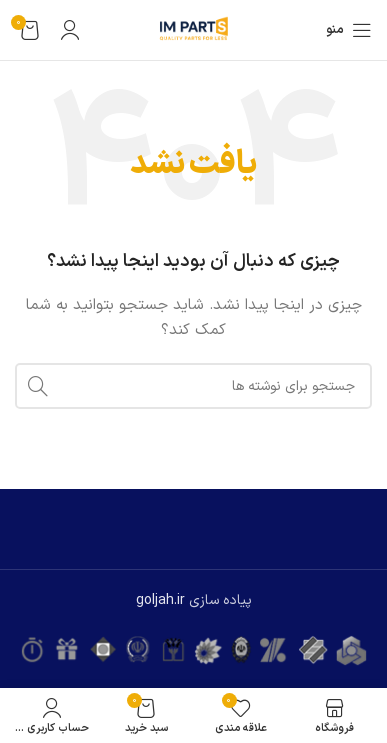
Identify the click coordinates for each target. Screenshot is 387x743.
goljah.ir (160, 600)
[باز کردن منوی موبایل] (349, 30)
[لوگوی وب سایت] (193, 29)
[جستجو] (193, 386)
